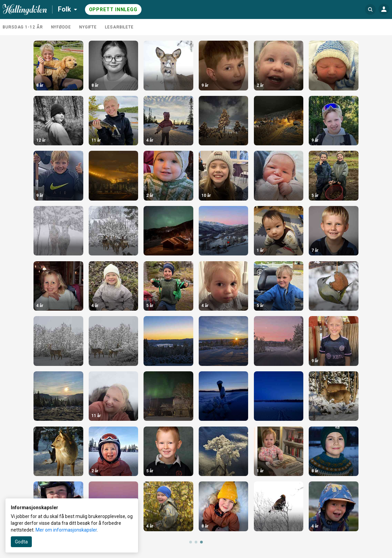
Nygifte (88, 27)
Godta (21, 542)
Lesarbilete (119, 27)
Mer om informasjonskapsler (66, 530)
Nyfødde (61, 27)
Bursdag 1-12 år (23, 27)
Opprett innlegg (113, 9)
